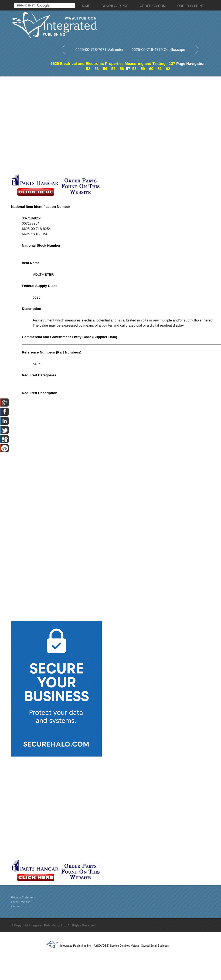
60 (151, 69)
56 (122, 69)
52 (88, 69)
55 (113, 69)
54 (105, 69)
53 (97, 69)
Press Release (21, 902)
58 (134, 69)
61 (160, 69)
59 (143, 69)
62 (168, 69)
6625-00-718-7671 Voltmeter (99, 50)
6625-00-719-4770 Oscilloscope (158, 50)
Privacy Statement (23, 897)
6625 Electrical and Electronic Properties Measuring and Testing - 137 (113, 64)
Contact (16, 906)
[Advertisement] (57, 125)
